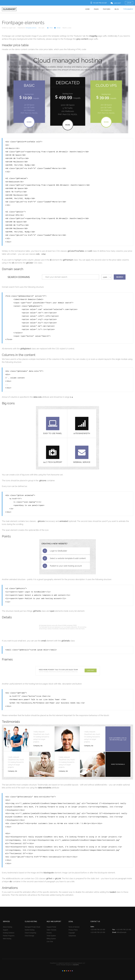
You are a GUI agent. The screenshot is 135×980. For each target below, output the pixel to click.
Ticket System (51, 936)
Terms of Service (74, 927)
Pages (96, 9)
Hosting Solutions (9, 933)
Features (107, 9)
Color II (65, 971)
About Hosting (7, 927)
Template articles (31, 28)
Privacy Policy (73, 930)
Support (5, 930)
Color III (67, 971)
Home (87, 9)
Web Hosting (7, 939)
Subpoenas (72, 936)
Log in (129, 3)
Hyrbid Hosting (30, 930)
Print (50, 28)
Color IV (68, 971)
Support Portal (51, 927)
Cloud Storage (29, 936)
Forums (49, 933)
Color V (70, 971)
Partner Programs (9, 936)
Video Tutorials (51, 930)
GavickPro (76, 965)
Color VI (72, 971)
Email (57, 28)
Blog (117, 9)
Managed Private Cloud (32, 927)
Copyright (72, 933)
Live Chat (50, 942)
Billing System (51, 939)
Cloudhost (9, 9)
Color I (63, 971)
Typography (128, 9)
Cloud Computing (30, 933)
